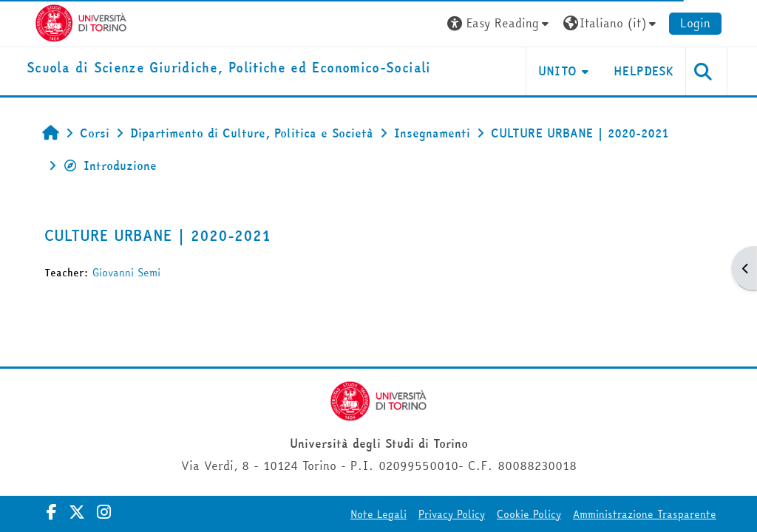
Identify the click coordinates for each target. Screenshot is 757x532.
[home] (229, 68)
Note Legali (378, 514)
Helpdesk (644, 71)
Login (695, 23)
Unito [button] (558, 71)
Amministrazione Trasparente (645, 514)
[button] (500, 23)
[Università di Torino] (81, 21)
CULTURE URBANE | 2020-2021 (157, 235)
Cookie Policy (529, 514)
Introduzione (110, 166)
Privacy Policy (452, 514)
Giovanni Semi (126, 273)
